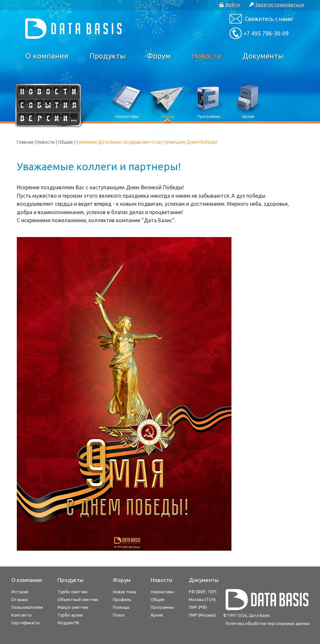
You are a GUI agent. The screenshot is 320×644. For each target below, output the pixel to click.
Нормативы (162, 592)
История (20, 592)
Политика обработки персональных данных (268, 623)
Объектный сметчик (78, 599)
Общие (65, 142)
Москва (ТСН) (202, 599)
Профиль (122, 599)
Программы (162, 607)
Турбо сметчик (73, 592)
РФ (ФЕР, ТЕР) (203, 592)
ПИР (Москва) (202, 615)
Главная (25, 142)
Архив (157, 615)
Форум (159, 56)
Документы (263, 56)
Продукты (108, 56)
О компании (47, 56)
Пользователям (27, 607)
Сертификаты (26, 623)
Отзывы (20, 599)
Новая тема (124, 592)
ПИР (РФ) (198, 607)
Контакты (21, 615)
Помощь (121, 607)
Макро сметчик (73, 607)
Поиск (119, 615)
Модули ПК (69, 623)
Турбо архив (70, 615)
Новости (207, 56)
